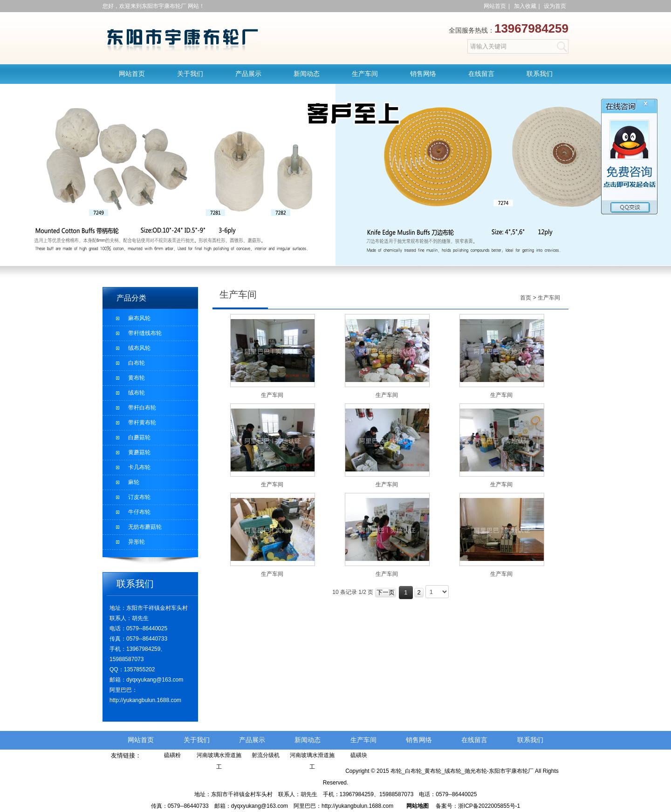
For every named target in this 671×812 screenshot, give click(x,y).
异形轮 (137, 542)
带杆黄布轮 (142, 423)
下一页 (386, 592)
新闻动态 (307, 74)
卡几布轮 (139, 467)
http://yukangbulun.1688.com (145, 700)
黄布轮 (137, 378)
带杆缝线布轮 (145, 333)
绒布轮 (137, 393)
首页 (526, 298)
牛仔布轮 (139, 512)
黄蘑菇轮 (139, 452)
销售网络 (423, 74)
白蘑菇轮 (139, 437)
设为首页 (555, 6)
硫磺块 (359, 755)
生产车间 (365, 74)
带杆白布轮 (142, 408)
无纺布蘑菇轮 (145, 527)
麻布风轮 (139, 318)
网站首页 (495, 6)
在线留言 (481, 74)
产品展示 (248, 74)
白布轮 (137, 363)
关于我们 (190, 74)
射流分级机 (266, 755)
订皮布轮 (139, 497)
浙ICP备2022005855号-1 (489, 806)
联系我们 (540, 74)
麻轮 (134, 482)
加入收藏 (525, 6)
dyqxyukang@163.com (155, 680)
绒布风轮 (139, 348)
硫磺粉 (172, 755)
